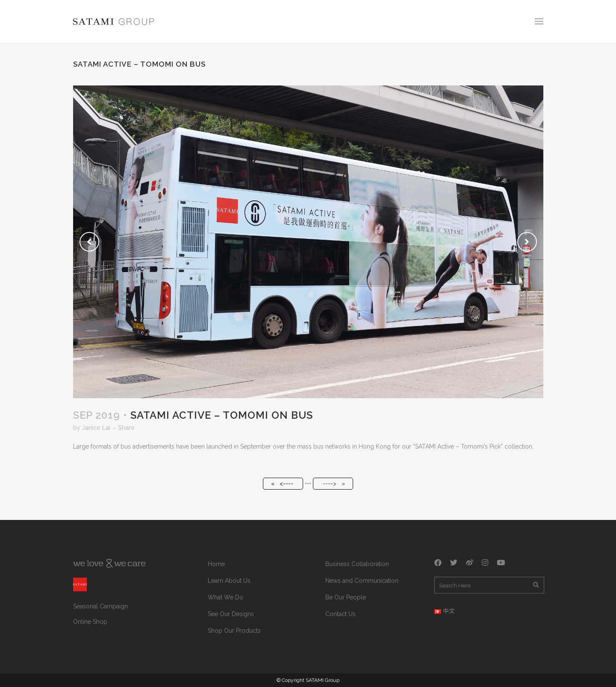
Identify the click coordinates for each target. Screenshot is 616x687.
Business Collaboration (357, 564)
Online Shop (90, 622)
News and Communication (362, 581)
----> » (334, 484)
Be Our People (346, 597)
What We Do (225, 597)
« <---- (282, 484)
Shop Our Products (234, 631)
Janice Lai (96, 428)
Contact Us (340, 614)
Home (216, 564)
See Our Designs (231, 614)
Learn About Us (229, 581)
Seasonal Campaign (100, 606)
